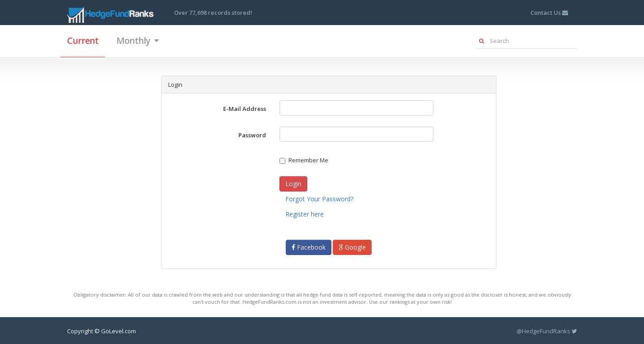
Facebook (309, 247)
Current (83, 40)
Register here (305, 214)
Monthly (137, 40)
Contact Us (549, 13)
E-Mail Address (245, 109)
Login (293, 184)
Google (352, 247)
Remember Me (304, 160)
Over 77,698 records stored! (213, 13)
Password (252, 135)
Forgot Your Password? (319, 199)
